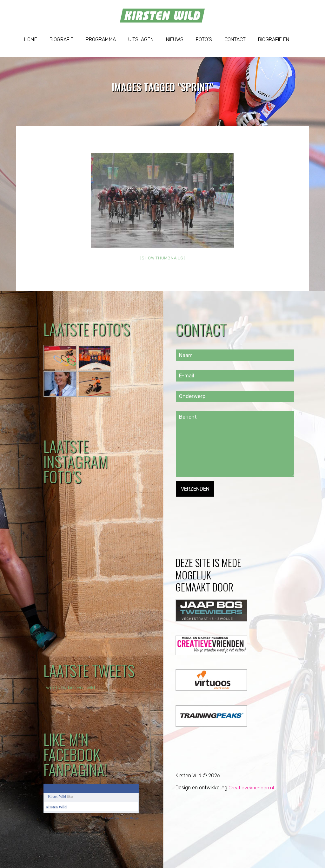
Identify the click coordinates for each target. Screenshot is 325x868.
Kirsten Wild (57, 796)
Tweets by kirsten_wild (70, 687)
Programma (101, 39)
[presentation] (224, 509)
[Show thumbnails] (163, 258)
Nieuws (175, 39)
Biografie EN (274, 39)
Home (31, 39)
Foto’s (204, 39)
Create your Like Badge (122, 818)
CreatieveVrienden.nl (252, 788)
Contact (235, 39)
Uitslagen (141, 39)
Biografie (61, 39)
